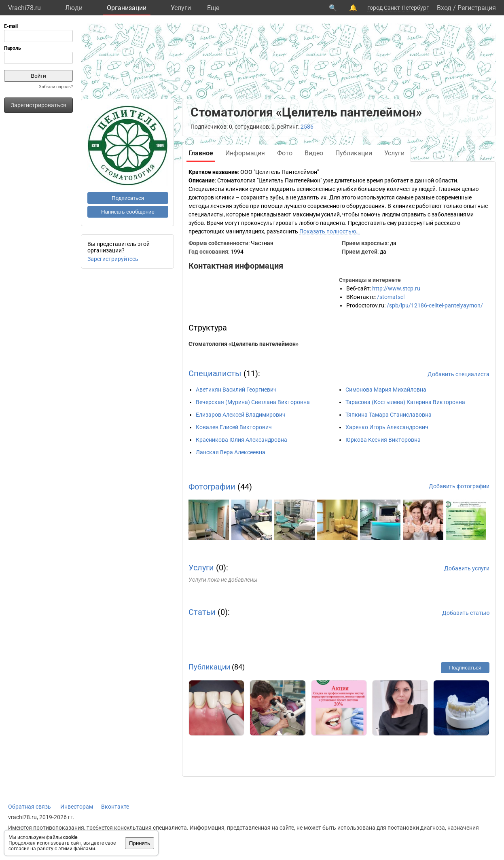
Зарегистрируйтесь (113, 259)
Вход (444, 8)
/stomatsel (391, 297)
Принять (140, 843)
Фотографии (212, 487)
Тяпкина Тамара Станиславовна (389, 415)
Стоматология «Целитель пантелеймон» (244, 344)
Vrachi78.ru (24, 8)
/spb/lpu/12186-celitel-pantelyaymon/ (435, 305)
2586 (307, 127)
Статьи (202, 612)
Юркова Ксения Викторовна (383, 440)
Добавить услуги (467, 568)
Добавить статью (466, 613)
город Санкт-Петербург (398, 8)
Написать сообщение (128, 212)
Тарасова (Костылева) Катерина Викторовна (405, 402)
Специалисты (215, 373)
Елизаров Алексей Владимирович (241, 415)
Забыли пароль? (56, 87)
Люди (74, 8)
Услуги (181, 8)
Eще (213, 8)
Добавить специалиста (458, 374)
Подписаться (128, 198)
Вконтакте (115, 807)
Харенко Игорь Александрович (387, 427)
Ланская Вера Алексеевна (231, 452)
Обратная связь (30, 807)
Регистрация (477, 8)
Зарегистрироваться (39, 105)
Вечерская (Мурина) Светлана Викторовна (253, 402)
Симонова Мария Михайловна (386, 390)
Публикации (209, 667)
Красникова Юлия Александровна (241, 440)
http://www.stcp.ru (396, 288)
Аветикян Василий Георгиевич (236, 390)
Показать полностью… (329, 231)
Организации (127, 8)
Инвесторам (77, 807)
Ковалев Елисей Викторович (234, 427)
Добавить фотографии (459, 486)
